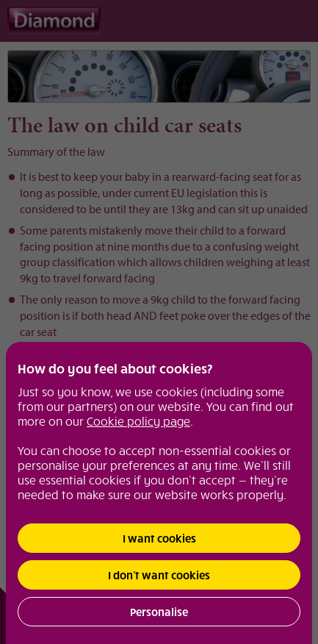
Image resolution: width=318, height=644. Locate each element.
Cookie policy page (138, 421)
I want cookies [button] (159, 538)
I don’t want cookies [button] (159, 575)
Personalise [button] (159, 612)
